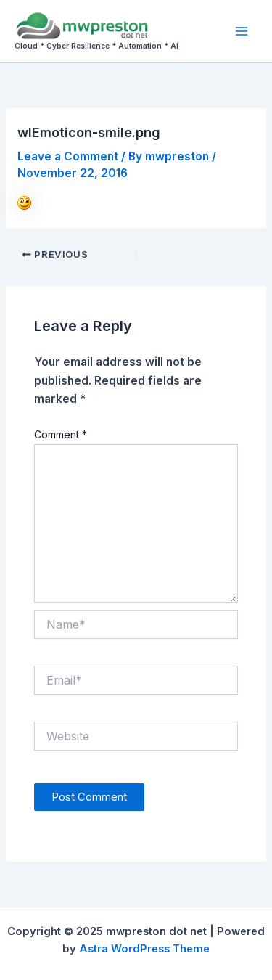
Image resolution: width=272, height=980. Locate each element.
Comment (61, 434)
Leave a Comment (68, 156)
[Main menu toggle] (242, 31)
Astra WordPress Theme (144, 949)
